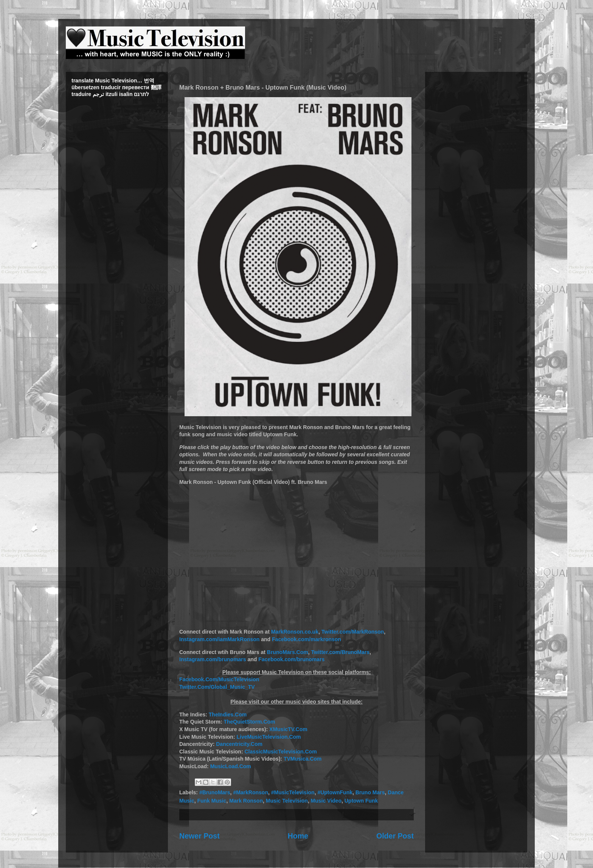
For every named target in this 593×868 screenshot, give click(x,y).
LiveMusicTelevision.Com (269, 737)
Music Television (287, 801)
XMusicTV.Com (288, 729)
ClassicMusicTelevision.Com (280, 752)
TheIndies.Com (228, 715)
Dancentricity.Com (239, 744)
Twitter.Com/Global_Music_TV (217, 687)
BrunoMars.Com (288, 652)
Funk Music (212, 801)
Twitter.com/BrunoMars (341, 652)
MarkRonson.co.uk (295, 632)
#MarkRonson (251, 792)
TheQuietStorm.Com (249, 722)
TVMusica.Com (303, 759)
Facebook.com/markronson (307, 639)
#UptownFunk (335, 792)
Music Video (326, 801)
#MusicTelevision (293, 792)
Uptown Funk (361, 801)
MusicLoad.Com (231, 766)
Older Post (395, 836)
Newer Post (199, 836)
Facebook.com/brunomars (291, 659)
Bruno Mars (370, 792)
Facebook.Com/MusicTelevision (219, 679)
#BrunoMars (215, 792)
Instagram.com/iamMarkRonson (219, 639)
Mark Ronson (246, 801)
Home (298, 836)
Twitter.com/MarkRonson (353, 632)
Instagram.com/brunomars (213, 659)
